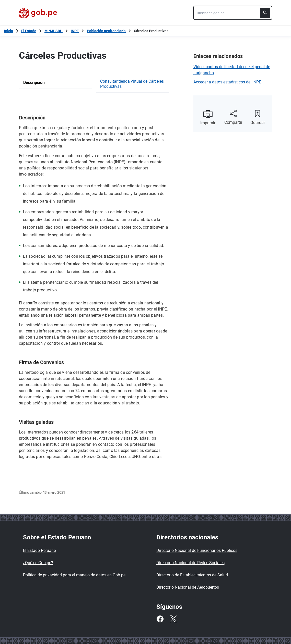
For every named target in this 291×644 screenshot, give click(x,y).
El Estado (29, 31)
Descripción (34, 83)
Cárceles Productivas (151, 31)
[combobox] (233, 13)
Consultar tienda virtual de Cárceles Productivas (132, 84)
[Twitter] (173, 619)
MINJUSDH (54, 31)
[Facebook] (160, 619)
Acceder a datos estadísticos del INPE (227, 82)
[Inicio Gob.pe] (9, 31)
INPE (75, 31)
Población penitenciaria (106, 31)
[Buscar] (265, 13)
